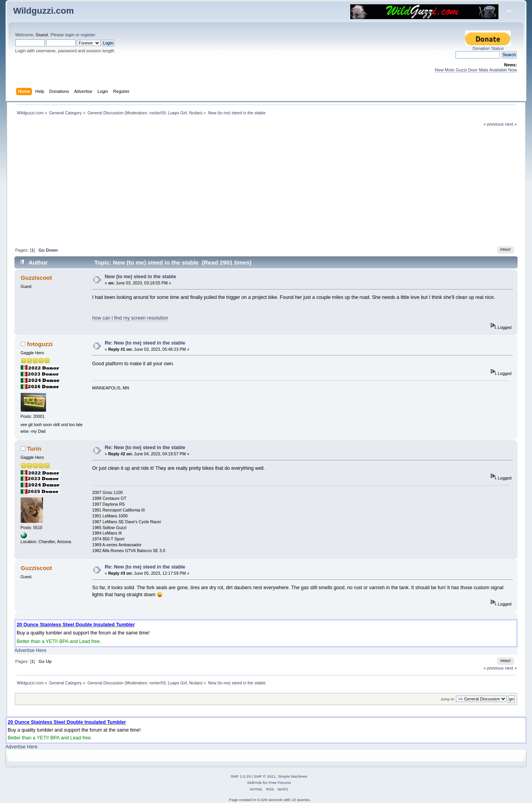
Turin (34, 449)
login (70, 35)
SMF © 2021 (265, 776)
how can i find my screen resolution (130, 318)
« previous (494, 124)
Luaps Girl (177, 113)
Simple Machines (293, 776)
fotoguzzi (40, 344)
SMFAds (255, 783)
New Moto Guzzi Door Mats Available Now (476, 70)
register (88, 35)
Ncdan (195, 113)
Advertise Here (30, 650)
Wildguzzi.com (44, 11)
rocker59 (157, 113)
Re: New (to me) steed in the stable (145, 343)
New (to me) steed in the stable (141, 277)
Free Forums (279, 783)
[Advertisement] (266, 186)
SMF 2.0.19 (241, 776)
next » (511, 124)
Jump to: (448, 699)
